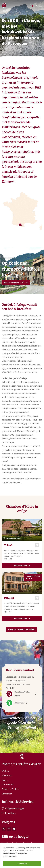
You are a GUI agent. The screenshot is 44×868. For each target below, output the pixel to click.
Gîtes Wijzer (17, 703)
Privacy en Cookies (10, 789)
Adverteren (7, 775)
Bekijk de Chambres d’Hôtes (21, 629)
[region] (22, 855)
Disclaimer (7, 794)
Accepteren (22, 863)
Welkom (6, 771)
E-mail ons (9, 813)
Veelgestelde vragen (13, 809)
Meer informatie (10, 856)
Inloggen (6, 780)
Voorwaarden (8, 785)
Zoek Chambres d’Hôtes (16, 283)
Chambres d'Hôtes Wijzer (22, 694)
